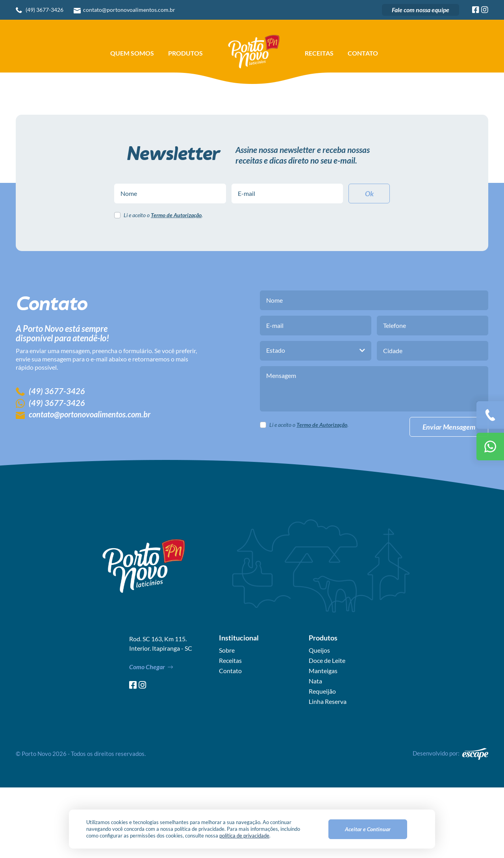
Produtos (185, 53)
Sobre (227, 721)
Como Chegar (151, 738)
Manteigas (323, 741)
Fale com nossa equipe (421, 10)
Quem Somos (132, 53)
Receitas (319, 53)
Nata (315, 752)
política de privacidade (244, 836)
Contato (363, 53)
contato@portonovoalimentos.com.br (129, 10)
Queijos (319, 721)
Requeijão (322, 762)
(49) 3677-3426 (44, 10)
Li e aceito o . (163, 286)
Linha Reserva (328, 772)
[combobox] (316, 421)
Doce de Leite (327, 731)
